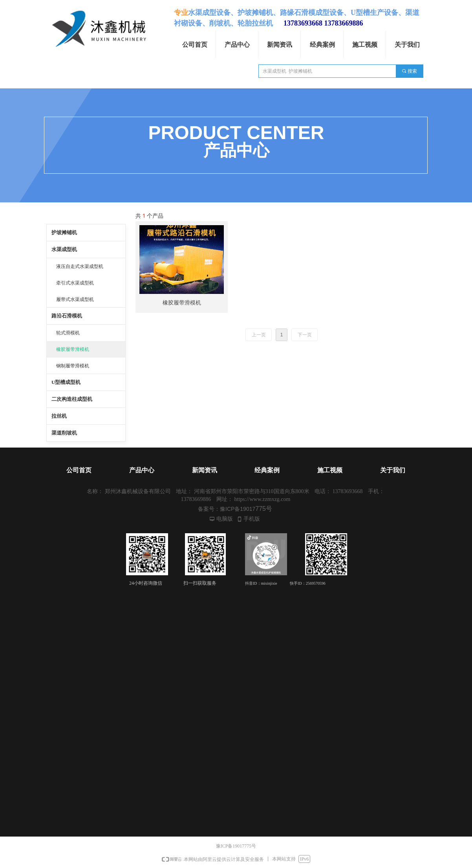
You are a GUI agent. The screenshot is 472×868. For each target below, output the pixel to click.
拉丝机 (59, 416)
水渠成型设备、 (213, 13)
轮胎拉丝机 (255, 23)
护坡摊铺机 (64, 232)
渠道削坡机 (64, 433)
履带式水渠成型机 (75, 299)
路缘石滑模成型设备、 (315, 13)
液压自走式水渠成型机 (80, 266)
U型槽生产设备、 (378, 13)
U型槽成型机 (66, 382)
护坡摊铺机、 (259, 13)
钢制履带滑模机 (73, 366)
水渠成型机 (64, 249)
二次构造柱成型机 (72, 399)
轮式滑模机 (68, 333)
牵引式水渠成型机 (75, 283)
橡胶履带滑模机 (73, 349)
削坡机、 (223, 23)
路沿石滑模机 (67, 316)
